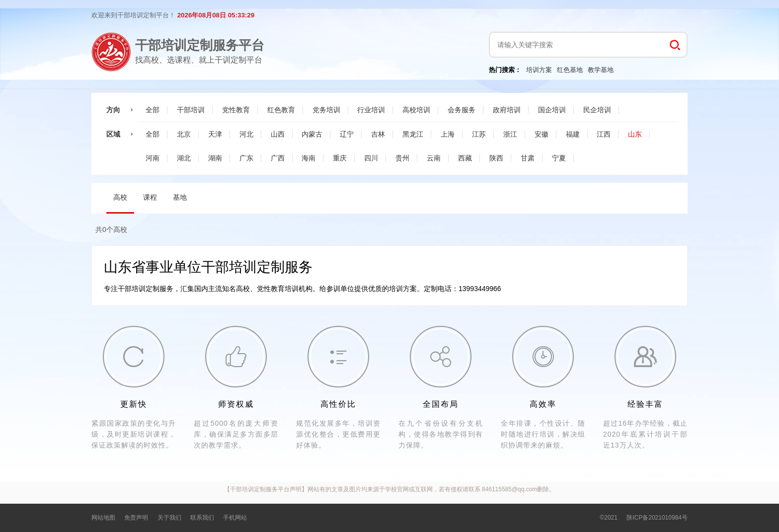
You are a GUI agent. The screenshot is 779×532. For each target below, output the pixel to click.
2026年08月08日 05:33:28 (216, 15)
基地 (180, 197)
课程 (150, 197)
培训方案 (539, 70)
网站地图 (103, 518)
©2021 (609, 518)
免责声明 (136, 518)
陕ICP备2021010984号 (657, 518)
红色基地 (570, 70)
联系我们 (202, 518)
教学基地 (601, 70)
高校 (120, 197)
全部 (153, 110)
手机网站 (235, 518)
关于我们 (169, 518)
